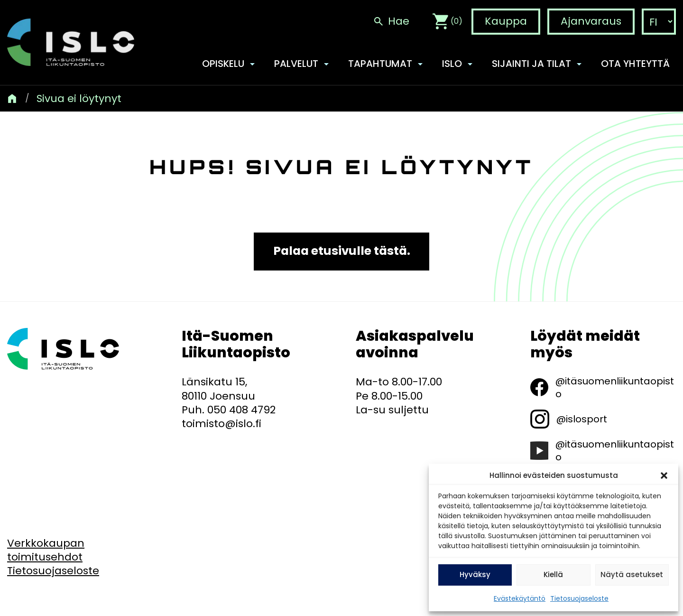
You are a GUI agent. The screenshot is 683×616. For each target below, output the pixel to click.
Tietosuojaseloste (579, 598)
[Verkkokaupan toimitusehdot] (46, 550)
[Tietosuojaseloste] (53, 571)
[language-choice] (659, 22)
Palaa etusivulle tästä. (342, 251)
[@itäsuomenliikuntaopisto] (603, 387)
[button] (664, 476)
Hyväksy (475, 574)
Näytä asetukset (632, 574)
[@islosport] (569, 419)
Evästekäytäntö (520, 598)
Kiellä (553, 574)
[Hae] (391, 22)
